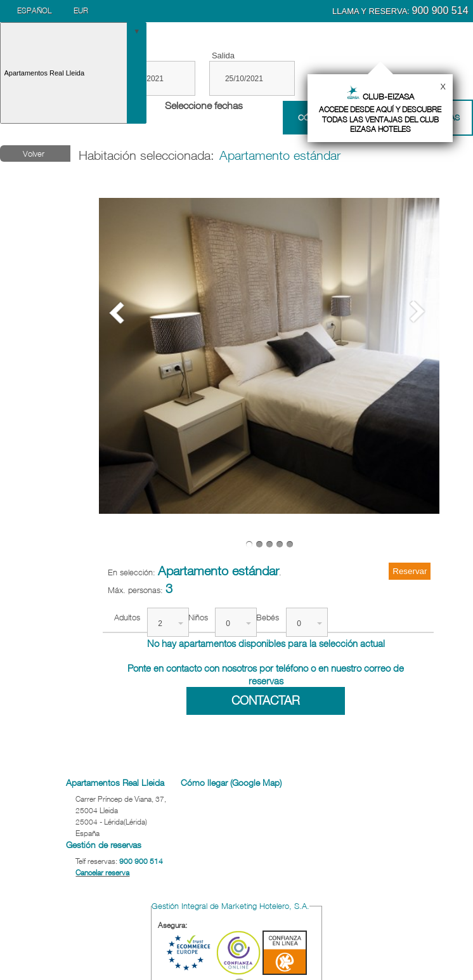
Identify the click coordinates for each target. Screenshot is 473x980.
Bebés (268, 617)
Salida (223, 56)
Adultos (127, 617)
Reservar (410, 571)
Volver (34, 154)
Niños (198, 617)
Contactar (266, 700)
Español (34, 10)
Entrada (127, 56)
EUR (81, 10)
